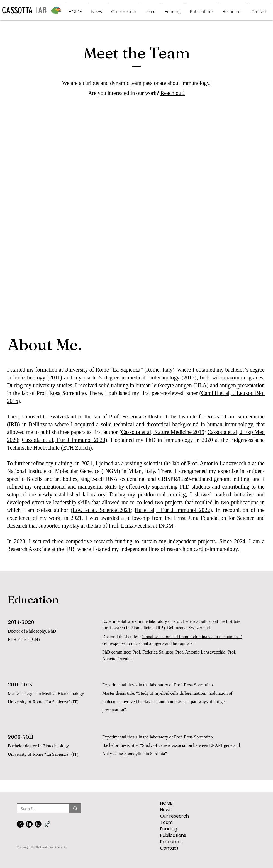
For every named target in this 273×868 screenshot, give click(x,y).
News (166, 810)
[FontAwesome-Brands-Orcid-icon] (38, 824)
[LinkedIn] (29, 824)
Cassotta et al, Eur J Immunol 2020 (64, 440)
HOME (166, 803)
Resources (171, 842)
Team (166, 822)
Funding (169, 829)
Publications (173, 835)
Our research (175, 816)
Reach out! (173, 93)
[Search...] (39, 809)
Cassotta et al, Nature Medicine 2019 (163, 432)
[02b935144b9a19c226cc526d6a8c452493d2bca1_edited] (47, 824)
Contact (169, 848)
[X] (20, 824)
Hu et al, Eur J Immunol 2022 (172, 510)
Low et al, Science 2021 (102, 510)
